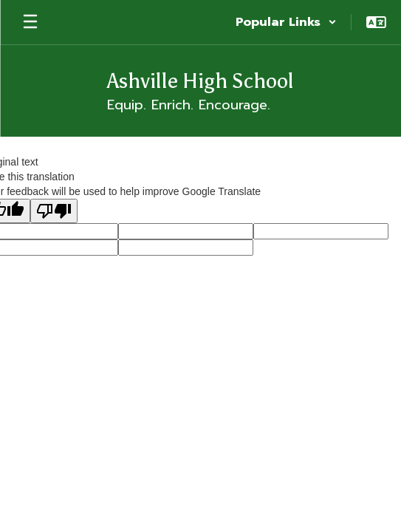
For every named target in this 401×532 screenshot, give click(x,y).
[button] (286, 22)
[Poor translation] (54, 211)
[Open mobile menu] (30, 22)
